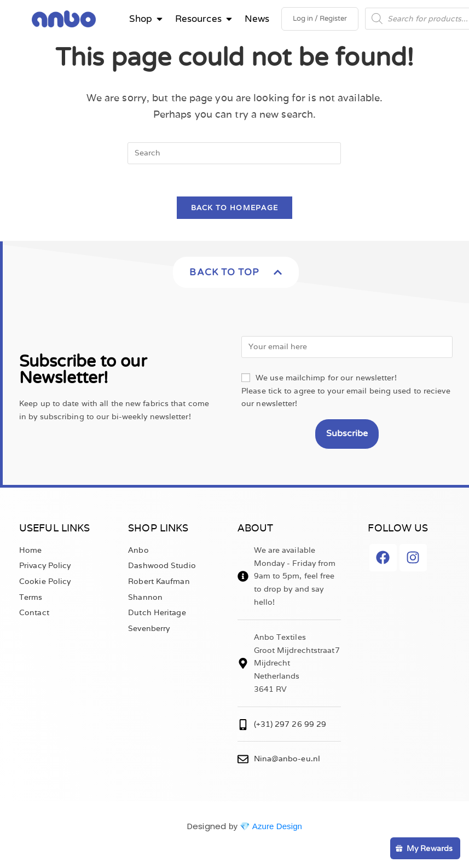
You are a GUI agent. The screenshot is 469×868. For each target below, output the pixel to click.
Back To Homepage (235, 212)
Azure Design (277, 830)
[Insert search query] (234, 157)
